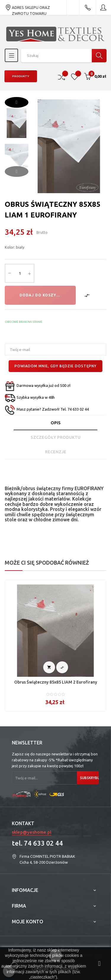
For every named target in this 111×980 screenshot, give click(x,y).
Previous (17, 171)
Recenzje (56, 452)
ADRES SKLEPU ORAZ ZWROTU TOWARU (28, 7)
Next (17, 102)
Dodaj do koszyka (41, 295)
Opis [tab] (56, 423)
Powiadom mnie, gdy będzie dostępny (55, 366)
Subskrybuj (89, 778)
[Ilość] (20, 273)
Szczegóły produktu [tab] (55, 437)
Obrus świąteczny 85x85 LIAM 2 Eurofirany (56, 682)
